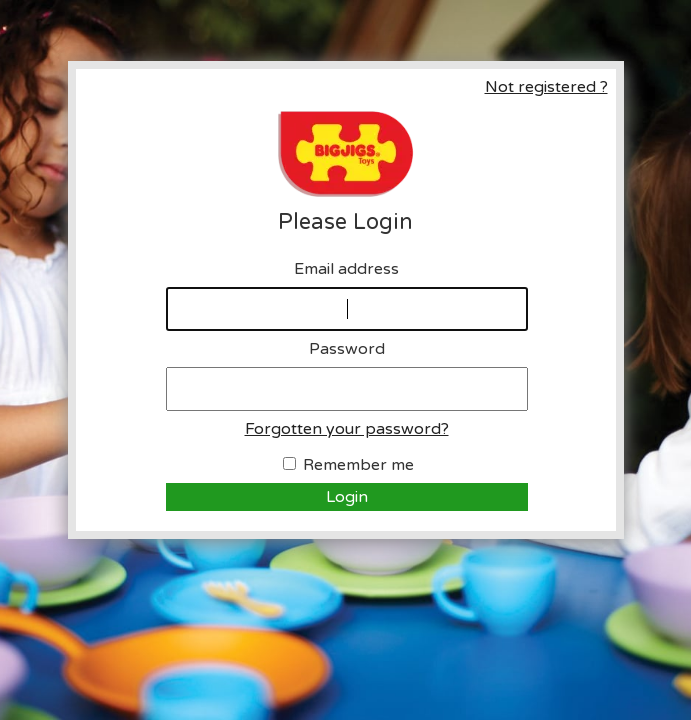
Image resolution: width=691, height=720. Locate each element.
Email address (346, 269)
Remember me (358, 465)
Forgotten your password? (347, 429)
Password (347, 349)
